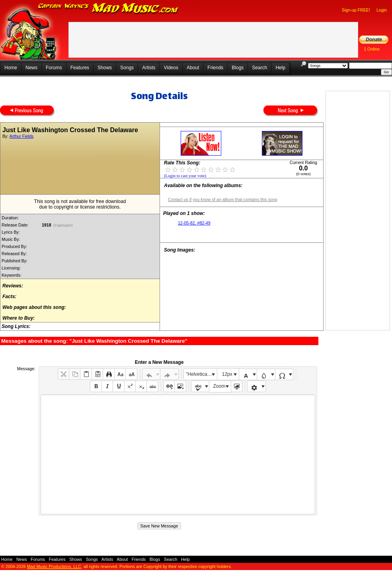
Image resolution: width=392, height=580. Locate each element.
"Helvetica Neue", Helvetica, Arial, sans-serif (201, 374)
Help (280, 68)
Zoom (219, 386)
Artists (149, 68)
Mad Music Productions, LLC (54, 566)
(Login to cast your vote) (185, 176)
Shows (105, 68)
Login (382, 10)
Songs (127, 68)
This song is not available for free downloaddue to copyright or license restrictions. (80, 204)
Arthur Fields (21, 136)
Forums (54, 68)
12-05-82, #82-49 (194, 223)
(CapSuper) (63, 225)
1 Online (372, 49)
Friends (215, 68)
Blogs (238, 68)
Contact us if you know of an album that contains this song (223, 199)
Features (80, 68)
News (31, 68)
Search (259, 68)
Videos (171, 68)
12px (227, 374)
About (193, 68)
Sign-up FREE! (356, 10)
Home (11, 68)
